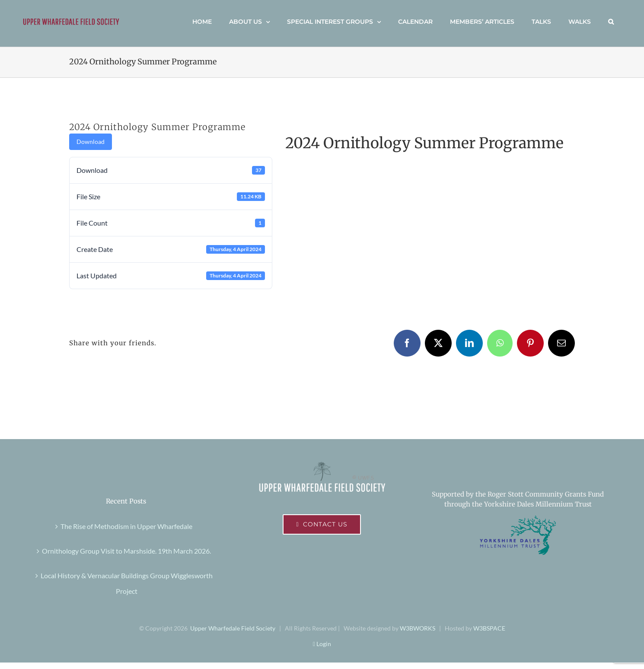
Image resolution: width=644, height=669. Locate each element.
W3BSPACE (489, 628)
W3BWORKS (418, 628)
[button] (611, 22)
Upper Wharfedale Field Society (233, 628)
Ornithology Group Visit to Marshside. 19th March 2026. (126, 551)
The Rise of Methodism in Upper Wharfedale (126, 526)
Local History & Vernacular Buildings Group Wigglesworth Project (127, 583)
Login (322, 644)
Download (91, 142)
